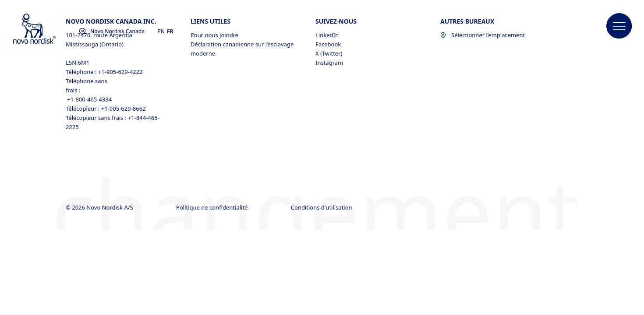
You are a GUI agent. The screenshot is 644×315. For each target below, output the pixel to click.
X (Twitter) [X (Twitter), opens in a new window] (329, 53)
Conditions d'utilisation (322, 207)
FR (170, 31)
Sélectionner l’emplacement (483, 35)
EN (161, 31)
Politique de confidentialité (213, 207)
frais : (73, 90)
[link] (627, 130)
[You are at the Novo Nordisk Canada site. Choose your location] (112, 31)
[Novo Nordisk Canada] (46, 29)
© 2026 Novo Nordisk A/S (100, 207)
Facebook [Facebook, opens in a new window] (328, 44)
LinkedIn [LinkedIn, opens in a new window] (327, 35)
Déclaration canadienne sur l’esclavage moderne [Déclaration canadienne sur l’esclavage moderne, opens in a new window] (242, 49)
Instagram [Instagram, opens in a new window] (329, 63)
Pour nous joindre (214, 35)
